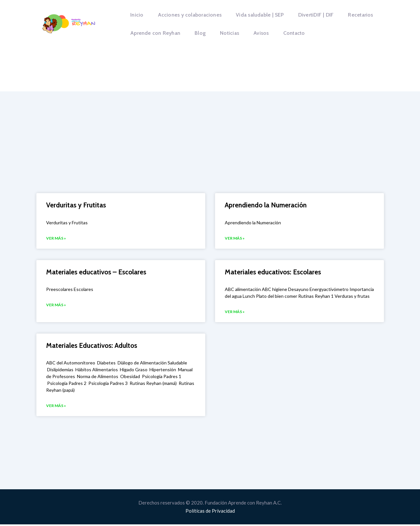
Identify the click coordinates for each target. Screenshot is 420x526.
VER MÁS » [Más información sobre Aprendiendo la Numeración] (235, 238)
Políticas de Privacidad (210, 512)
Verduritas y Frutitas (76, 205)
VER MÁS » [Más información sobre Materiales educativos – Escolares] (56, 306)
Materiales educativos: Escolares (273, 272)
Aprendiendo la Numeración (266, 205)
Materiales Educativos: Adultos (92, 346)
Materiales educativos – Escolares (96, 272)
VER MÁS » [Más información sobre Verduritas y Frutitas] (56, 238)
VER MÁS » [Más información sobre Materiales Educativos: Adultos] (56, 407)
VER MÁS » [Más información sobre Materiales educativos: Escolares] (235, 313)
